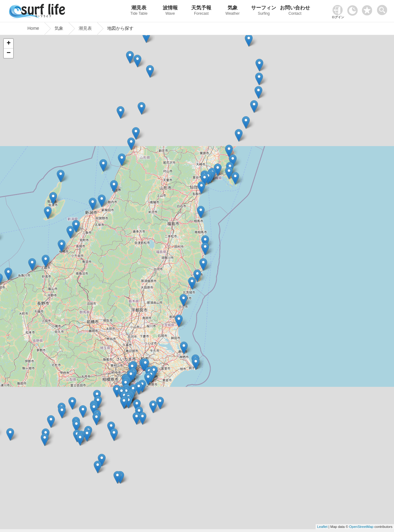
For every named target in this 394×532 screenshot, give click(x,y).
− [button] (9, 53)
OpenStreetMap (361, 527)
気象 (233, 11)
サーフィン (264, 11)
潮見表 (139, 11)
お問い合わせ (295, 11)
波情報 (170, 11)
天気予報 (202, 11)
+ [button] (9, 44)
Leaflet (322, 527)
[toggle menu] (383, 8)
